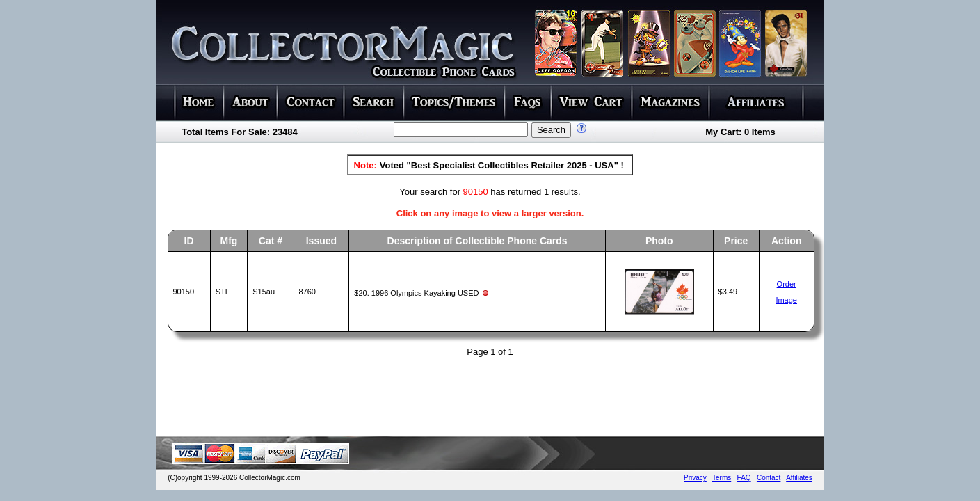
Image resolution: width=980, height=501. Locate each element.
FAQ (744, 478)
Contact (769, 478)
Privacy (695, 478)
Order (787, 284)
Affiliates (799, 478)
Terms (722, 478)
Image (786, 300)
